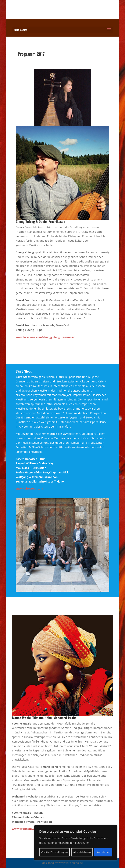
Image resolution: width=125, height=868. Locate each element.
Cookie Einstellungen (55, 852)
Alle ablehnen (82, 852)
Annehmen (103, 852)
